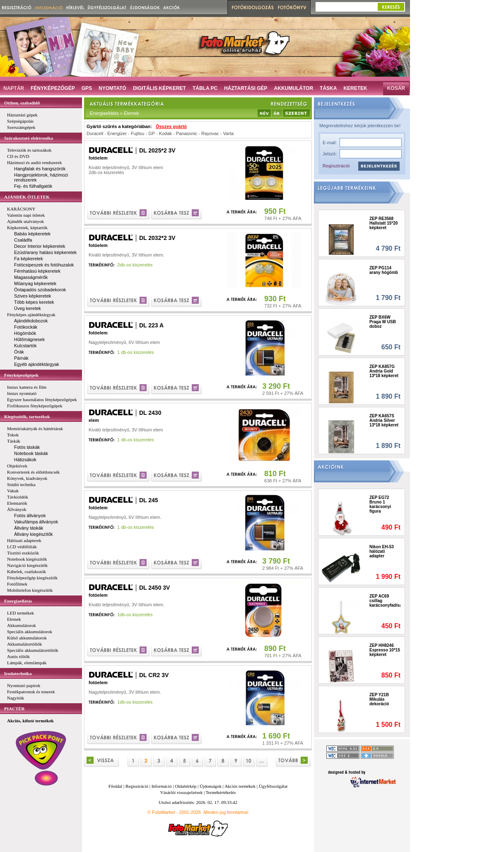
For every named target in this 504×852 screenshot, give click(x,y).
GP (152, 133)
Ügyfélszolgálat (273, 786)
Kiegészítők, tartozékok (27, 416)
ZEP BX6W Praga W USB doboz (383, 322)
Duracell (95, 133)
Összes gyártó (171, 126)
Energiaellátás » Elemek (115, 113)
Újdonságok (211, 786)
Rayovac (210, 133)
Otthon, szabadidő (22, 103)
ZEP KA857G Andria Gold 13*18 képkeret (384, 371)
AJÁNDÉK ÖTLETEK (27, 197)
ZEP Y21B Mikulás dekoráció (379, 699)
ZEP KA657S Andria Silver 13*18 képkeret (384, 420)
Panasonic (187, 133)
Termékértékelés (221, 792)
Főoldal (116, 786)
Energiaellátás (18, 601)
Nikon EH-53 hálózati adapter (382, 551)
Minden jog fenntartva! (226, 812)
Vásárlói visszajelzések (181, 792)
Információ (162, 786)
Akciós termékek (240, 786)
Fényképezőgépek (21, 375)
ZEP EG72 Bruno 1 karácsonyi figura (380, 504)
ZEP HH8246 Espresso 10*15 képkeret (385, 650)
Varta (228, 133)
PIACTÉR (14, 709)
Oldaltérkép (186, 786)
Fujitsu (137, 133)
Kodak (165, 133)
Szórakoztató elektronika (29, 138)
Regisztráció (336, 166)
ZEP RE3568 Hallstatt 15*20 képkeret (383, 223)
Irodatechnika (18, 673)
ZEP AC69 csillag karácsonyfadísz (385, 601)
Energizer (117, 133)
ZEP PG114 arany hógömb (384, 270)
